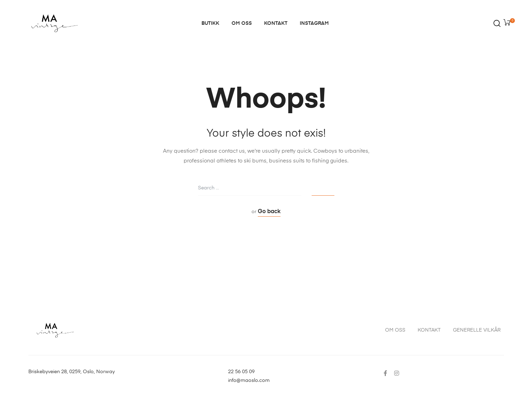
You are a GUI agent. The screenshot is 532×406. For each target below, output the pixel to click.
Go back (269, 212)
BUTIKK (210, 23)
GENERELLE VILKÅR (477, 330)
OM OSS (242, 23)
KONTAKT (276, 23)
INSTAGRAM (314, 23)
